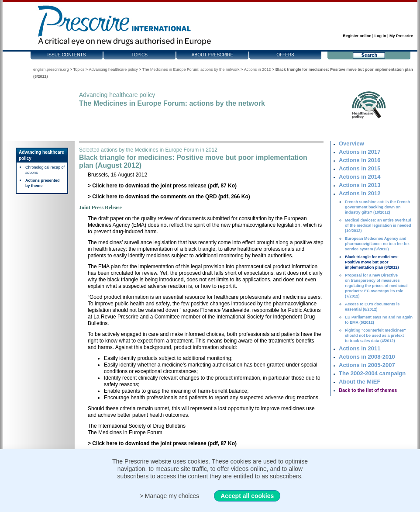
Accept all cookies (247, 496)
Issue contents (67, 55)
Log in (380, 36)
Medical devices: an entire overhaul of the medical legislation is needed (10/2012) (378, 225)
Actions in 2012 (258, 69)
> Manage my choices (170, 496)
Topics (139, 55)
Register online (357, 36)
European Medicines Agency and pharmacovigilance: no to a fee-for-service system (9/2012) (378, 244)
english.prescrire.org (51, 69)
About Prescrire (212, 55)
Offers (285, 55)
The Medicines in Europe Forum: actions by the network (191, 69)
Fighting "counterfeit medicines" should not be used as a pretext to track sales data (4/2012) (375, 336)
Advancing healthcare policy (114, 69)
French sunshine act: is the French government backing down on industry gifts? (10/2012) (377, 207)
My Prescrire (401, 36)
